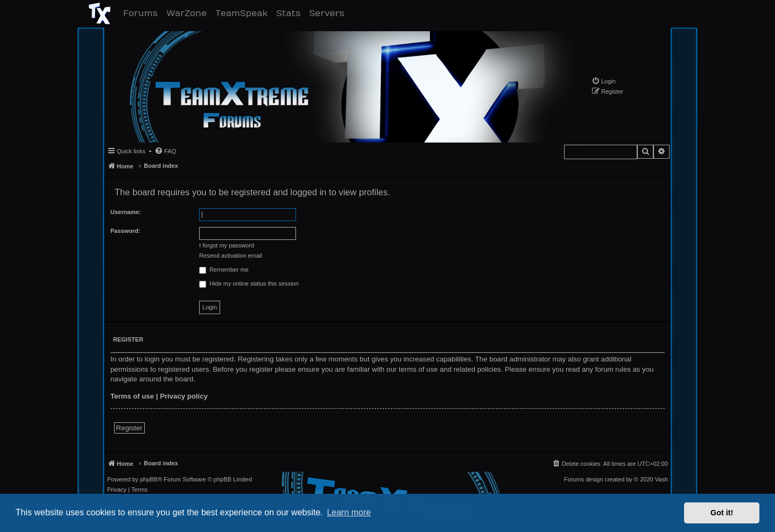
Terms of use (132, 396)
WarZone (189, 13)
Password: (125, 231)
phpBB (149, 480)
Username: (126, 212)
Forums (143, 13)
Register (129, 428)
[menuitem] (604, 81)
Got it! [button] (722, 513)
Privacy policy (184, 396)
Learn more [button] (349, 512)
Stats (290, 13)
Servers (329, 13)
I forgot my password (227, 245)
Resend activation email (231, 256)
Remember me (224, 270)
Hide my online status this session (249, 284)
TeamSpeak (244, 13)
